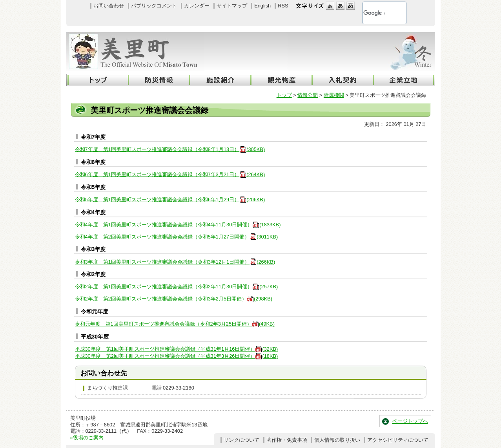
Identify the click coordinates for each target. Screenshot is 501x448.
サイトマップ (232, 6)
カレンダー (197, 6)
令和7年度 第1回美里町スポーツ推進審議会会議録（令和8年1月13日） (170, 149)
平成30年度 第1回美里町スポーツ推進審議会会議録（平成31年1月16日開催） (177, 349)
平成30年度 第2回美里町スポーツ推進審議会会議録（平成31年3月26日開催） (177, 356)
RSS (283, 6)
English (262, 6)
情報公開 (308, 95)
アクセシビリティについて (398, 440)
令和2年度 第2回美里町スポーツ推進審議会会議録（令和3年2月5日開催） (174, 299)
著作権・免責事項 (287, 440)
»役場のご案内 (87, 438)
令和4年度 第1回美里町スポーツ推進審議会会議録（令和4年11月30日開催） (178, 225)
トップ (284, 95)
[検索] (374, 13)
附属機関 (334, 95)
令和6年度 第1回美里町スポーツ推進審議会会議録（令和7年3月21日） (170, 174)
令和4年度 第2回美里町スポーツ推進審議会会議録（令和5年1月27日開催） (177, 237)
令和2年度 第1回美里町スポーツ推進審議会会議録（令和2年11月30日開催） (177, 287)
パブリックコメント (154, 6)
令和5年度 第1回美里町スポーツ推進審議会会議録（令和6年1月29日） (170, 199)
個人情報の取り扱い (337, 440)
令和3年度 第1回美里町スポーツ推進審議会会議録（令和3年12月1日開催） (175, 262)
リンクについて (241, 440)
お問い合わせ (109, 6)
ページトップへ (410, 421)
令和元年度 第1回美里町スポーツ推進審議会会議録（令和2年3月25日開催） (175, 324)
